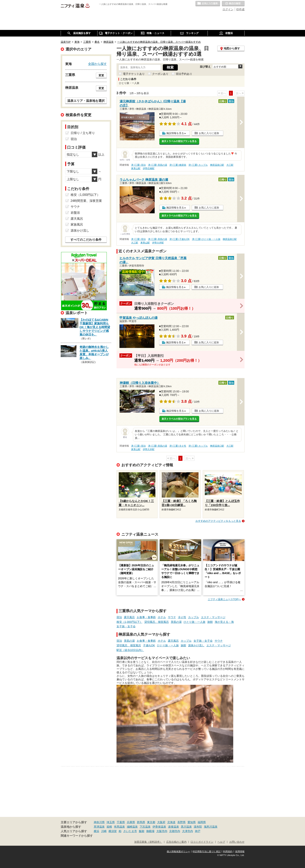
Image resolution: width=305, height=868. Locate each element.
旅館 (210, 622)
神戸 (198, 831)
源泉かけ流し (196, 645)
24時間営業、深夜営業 (86, 201)
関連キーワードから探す (77, 836)
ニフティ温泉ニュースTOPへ (224, 599)
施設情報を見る (175, 133)
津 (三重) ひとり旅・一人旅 (206, 239)
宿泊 (119, 617)
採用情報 (240, 851)
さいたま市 (130, 831)
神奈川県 (99, 822)
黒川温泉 (186, 827)
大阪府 (161, 822)
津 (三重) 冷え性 (178, 446)
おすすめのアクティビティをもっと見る (218, 521)
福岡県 (202, 822)
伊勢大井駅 (158, 243)
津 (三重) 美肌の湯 (158, 165)
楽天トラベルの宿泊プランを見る (179, 141)
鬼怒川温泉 (211, 827)
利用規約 (228, 851)
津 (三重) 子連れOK (180, 239)
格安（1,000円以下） (129, 622)
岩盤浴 (75, 213)
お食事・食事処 (146, 617)
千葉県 (121, 822)
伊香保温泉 (159, 827)
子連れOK (149, 645)
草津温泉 (99, 827)
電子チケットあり (134, 74)
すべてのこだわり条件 (86, 240)
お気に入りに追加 (209, 133)
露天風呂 (129, 617)
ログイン (228, 9)
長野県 (181, 822)
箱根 (109, 827)
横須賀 (113, 831)
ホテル (162, 617)
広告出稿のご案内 (176, 842)
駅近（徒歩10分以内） (130, 650)
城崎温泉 (132, 827)
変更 (101, 75)
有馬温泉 (119, 827)
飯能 (142, 831)
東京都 (151, 822)
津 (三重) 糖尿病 (178, 165)
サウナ (172, 617)
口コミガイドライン (202, 842)
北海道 (171, 822)
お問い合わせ (237, 842)
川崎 (104, 831)
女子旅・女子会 (126, 626)
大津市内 (188, 831)
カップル (194, 617)
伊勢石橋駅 (149, 168)
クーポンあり (160, 74)
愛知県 (192, 822)
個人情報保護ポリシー (178, 851)
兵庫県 (131, 822)
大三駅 (230, 165)
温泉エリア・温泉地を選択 (86, 101)
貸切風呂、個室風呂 (157, 622)
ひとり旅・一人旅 (195, 622)
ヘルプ (221, 842)
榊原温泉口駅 (217, 165)
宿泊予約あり (184, 74)
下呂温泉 (145, 827)
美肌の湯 (176, 622)
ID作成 (240, 9)
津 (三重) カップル (198, 165)
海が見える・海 (224, 622)
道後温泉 (174, 827)
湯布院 (198, 827)
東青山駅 (136, 168)
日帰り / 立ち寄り (83, 133)
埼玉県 (111, 822)
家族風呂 (77, 224)
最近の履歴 (233, 4)
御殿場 (150, 831)
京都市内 (175, 831)
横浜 (96, 831)
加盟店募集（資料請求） (148, 842)
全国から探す (97, 64)
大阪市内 (162, 831)
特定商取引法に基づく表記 (207, 851)
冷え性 (182, 617)
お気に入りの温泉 (208, 4)
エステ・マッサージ (213, 617)
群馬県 (141, 822)
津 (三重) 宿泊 (138, 165)
